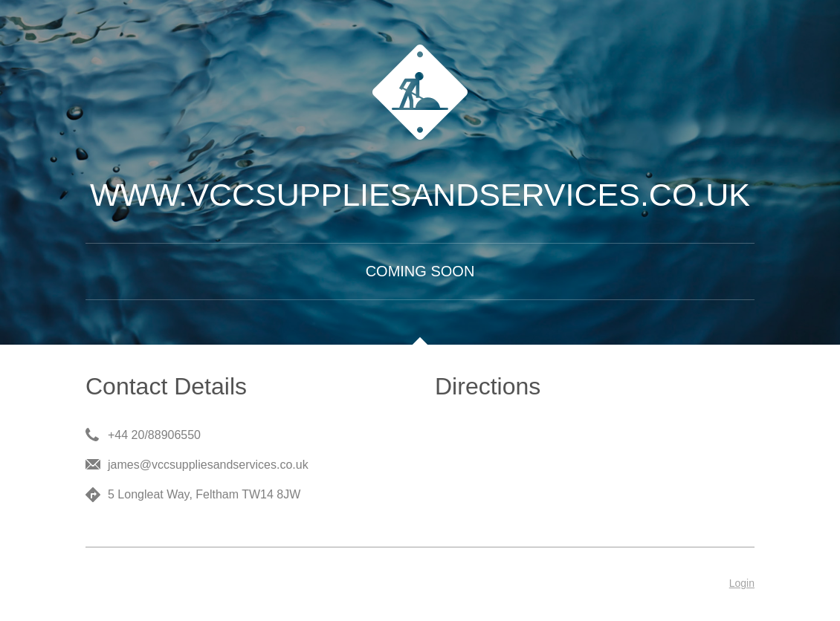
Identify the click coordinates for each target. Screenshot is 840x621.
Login (742, 583)
